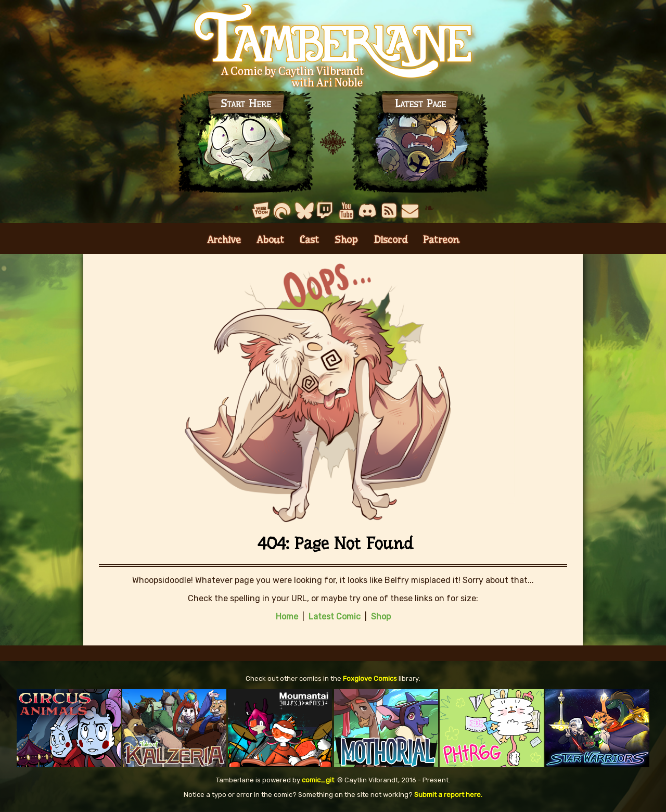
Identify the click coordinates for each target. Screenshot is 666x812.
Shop (346, 240)
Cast (309, 240)
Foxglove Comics (370, 678)
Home (287, 617)
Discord (390, 240)
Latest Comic (335, 617)
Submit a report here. (448, 795)
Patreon (441, 240)
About (270, 240)
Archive (224, 240)
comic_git (318, 780)
